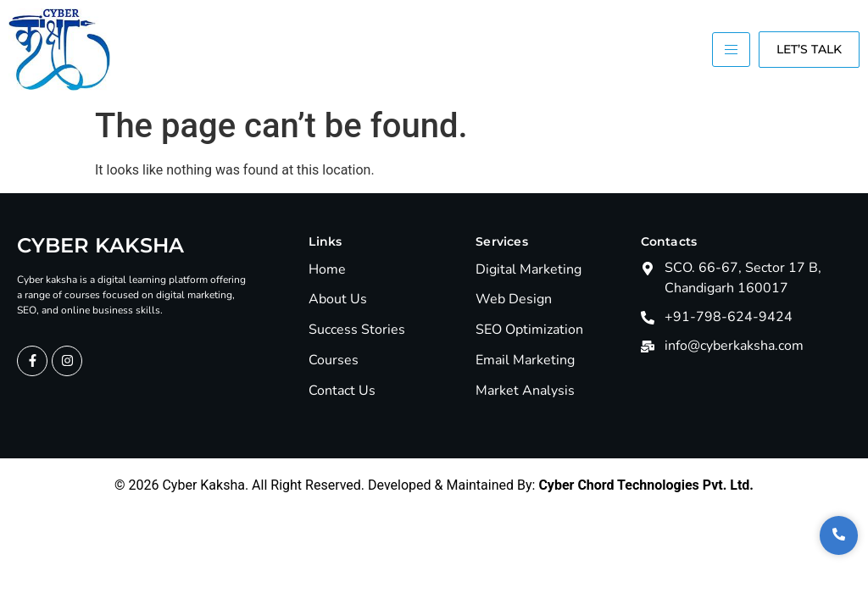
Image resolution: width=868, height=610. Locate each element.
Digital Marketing (529, 270)
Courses (334, 360)
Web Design (514, 299)
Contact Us (342, 391)
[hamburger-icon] (731, 50)
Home (327, 270)
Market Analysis (525, 391)
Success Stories (357, 330)
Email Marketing (525, 360)
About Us (338, 299)
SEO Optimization (529, 330)
